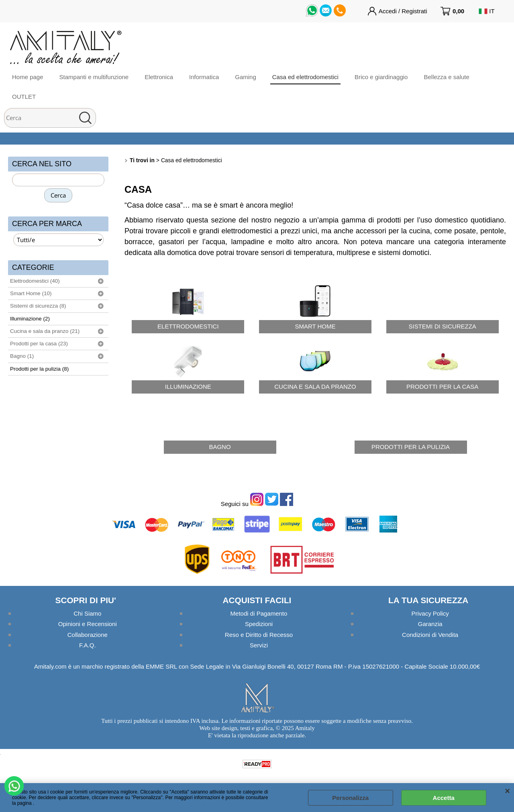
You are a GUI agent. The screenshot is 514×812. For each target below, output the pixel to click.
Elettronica (159, 77)
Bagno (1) (22, 356)
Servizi (259, 645)
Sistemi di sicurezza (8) (38, 306)
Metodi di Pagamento (259, 613)
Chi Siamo (87, 613)
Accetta (444, 798)
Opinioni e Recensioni (88, 624)
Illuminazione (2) (30, 319)
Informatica (204, 77)
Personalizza (350, 798)
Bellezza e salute (446, 77)
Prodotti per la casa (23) (39, 344)
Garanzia (430, 624)
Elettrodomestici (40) (35, 281)
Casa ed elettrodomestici (305, 77)
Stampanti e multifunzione (94, 77)
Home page (28, 77)
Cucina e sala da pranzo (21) (45, 331)
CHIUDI (507, 791)
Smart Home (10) (31, 293)
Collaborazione (88, 635)
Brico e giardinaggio (381, 77)
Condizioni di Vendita (430, 635)
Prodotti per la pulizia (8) (39, 369)
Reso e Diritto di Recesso (259, 635)
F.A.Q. (88, 645)
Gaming (246, 77)
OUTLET (24, 97)
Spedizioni (259, 624)
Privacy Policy (430, 613)
